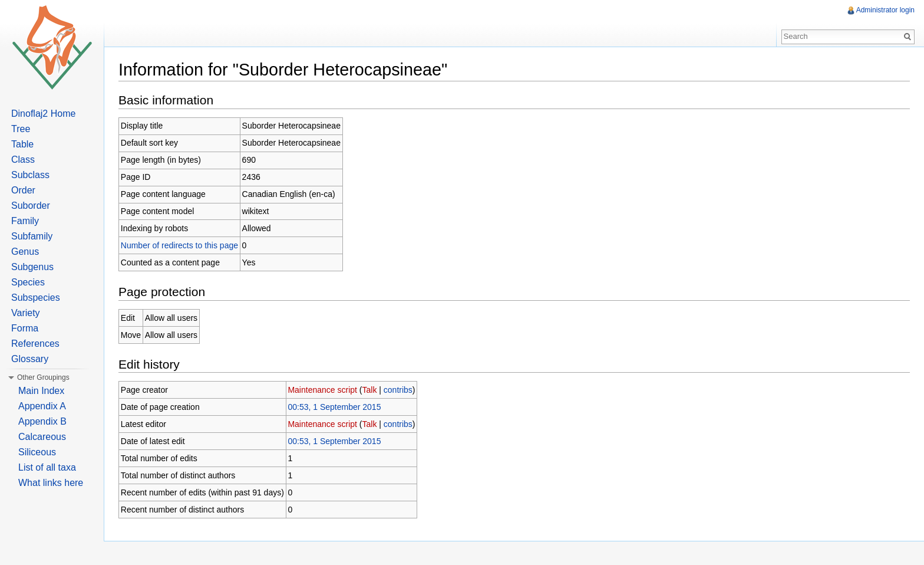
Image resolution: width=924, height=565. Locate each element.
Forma (25, 328)
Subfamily (32, 236)
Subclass (30, 175)
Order (23, 190)
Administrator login (885, 10)
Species (28, 282)
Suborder (31, 206)
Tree (21, 129)
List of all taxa (47, 467)
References (35, 344)
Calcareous (42, 437)
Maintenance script (322, 390)
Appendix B (42, 421)
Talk (370, 390)
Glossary (30, 359)
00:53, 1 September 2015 (334, 407)
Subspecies (36, 298)
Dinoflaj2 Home (43, 114)
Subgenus (32, 267)
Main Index (41, 391)
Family (25, 221)
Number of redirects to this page (179, 245)
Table (22, 144)
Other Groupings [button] (43, 377)
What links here (51, 483)
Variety (26, 313)
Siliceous (37, 452)
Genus (25, 252)
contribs (398, 390)
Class (23, 160)
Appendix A (42, 406)
